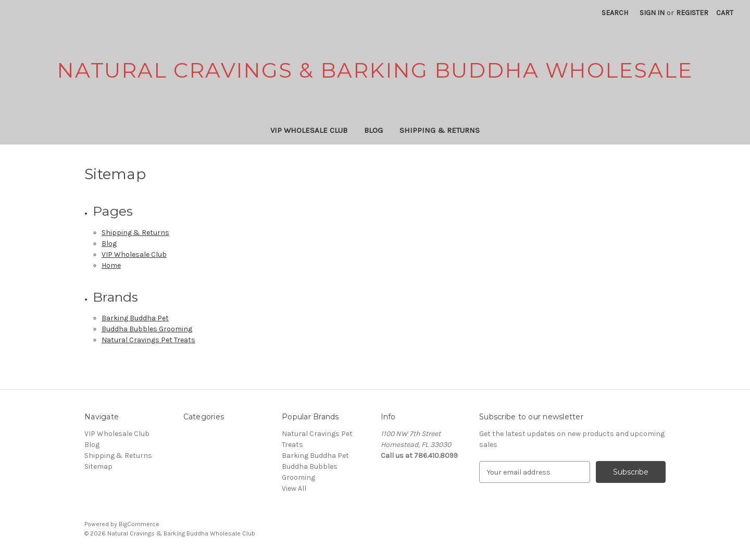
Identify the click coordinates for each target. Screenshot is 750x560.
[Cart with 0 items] (725, 13)
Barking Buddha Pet (135, 318)
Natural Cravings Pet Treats (148, 340)
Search (615, 13)
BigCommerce (139, 524)
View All (294, 488)
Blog (373, 130)
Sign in (652, 13)
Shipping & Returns (440, 130)
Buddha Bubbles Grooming (147, 329)
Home (111, 265)
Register (692, 13)
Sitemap (98, 466)
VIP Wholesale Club (309, 130)
